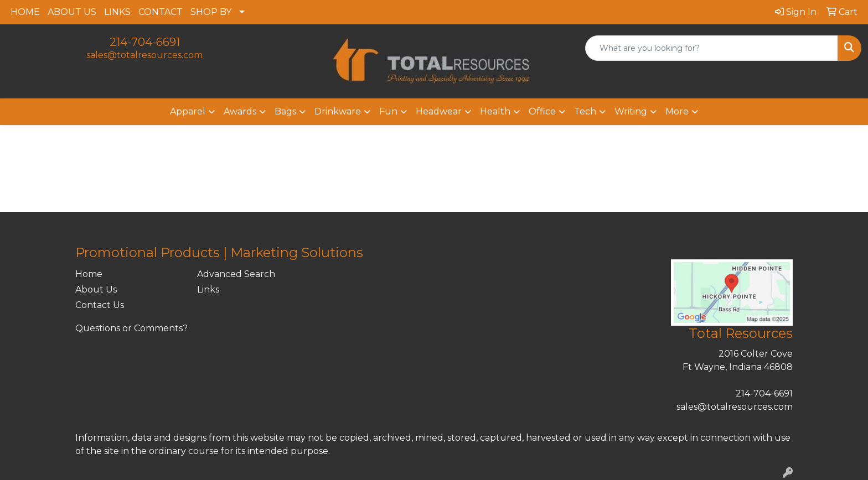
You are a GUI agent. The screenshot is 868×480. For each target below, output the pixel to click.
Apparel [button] (188, 111)
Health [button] (495, 111)
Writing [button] (631, 111)
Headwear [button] (439, 111)
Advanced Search (236, 274)
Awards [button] (240, 111)
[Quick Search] (712, 48)
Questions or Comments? (131, 328)
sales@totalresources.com (144, 55)
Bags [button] (285, 111)
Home (89, 274)
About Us (96, 289)
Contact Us (100, 305)
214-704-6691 (145, 42)
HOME (25, 12)
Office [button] (542, 111)
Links (208, 289)
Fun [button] (388, 111)
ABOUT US (72, 12)
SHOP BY (211, 12)
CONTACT (161, 12)
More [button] (677, 111)
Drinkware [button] (338, 111)
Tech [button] (585, 111)
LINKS (117, 12)
